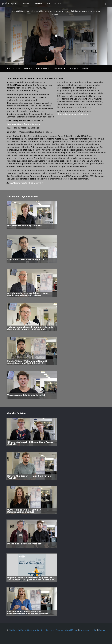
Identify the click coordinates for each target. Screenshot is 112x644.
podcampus (9, 3)
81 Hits (16, 68)
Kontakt (102, 630)
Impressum (85, 630)
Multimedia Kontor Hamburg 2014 (25, 630)
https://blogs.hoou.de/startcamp (73, 114)
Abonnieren (43, 68)
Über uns (49, 630)
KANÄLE (39, 3)
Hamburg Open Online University (25, 124)
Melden (86, 68)
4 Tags (74, 68)
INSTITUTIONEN (54, 3)
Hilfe (94, 630)
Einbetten (60, 68)
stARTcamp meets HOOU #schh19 (26, 183)
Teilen (28, 68)
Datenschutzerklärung (67, 630)
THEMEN (25, 3)
